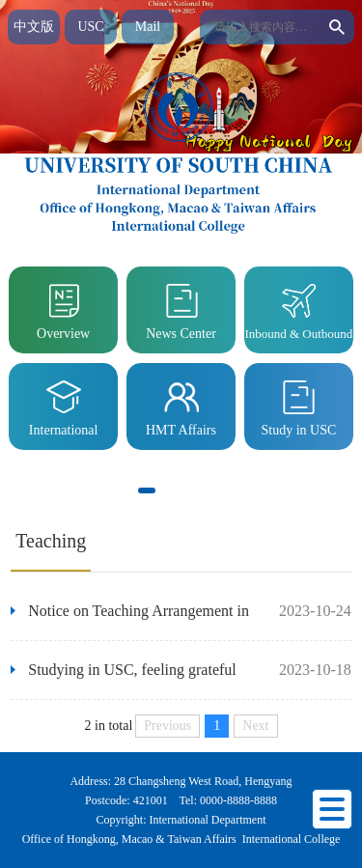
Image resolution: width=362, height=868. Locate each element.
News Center (181, 308)
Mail (148, 27)
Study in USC (298, 405)
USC (90, 27)
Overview (63, 308)
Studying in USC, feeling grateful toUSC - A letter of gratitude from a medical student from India (124, 680)
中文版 (34, 27)
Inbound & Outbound (298, 308)
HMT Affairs (181, 405)
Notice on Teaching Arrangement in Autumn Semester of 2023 (130, 621)
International (64, 405)
